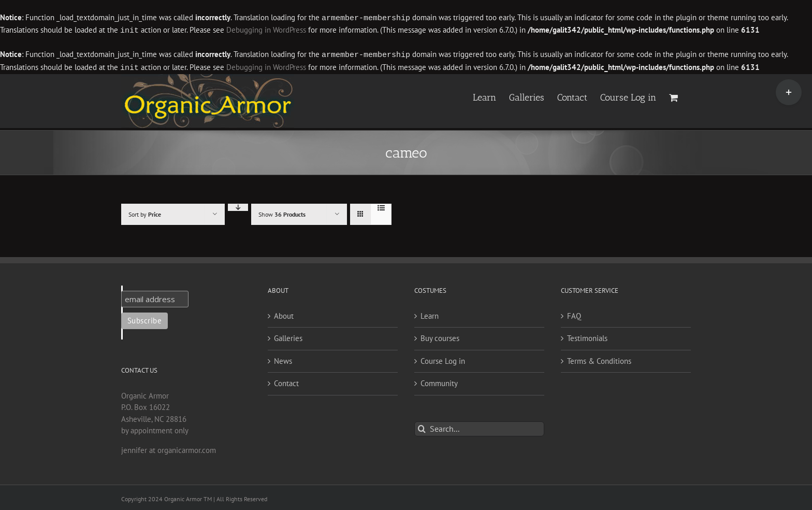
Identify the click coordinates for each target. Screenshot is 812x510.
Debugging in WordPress (266, 30)
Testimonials (587, 336)
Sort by (145, 212)
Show (282, 212)
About (284, 314)
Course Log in (443, 359)
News (283, 359)
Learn (430, 314)
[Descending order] (238, 205)
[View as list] (381, 206)
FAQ (574, 314)
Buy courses (440, 336)
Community (439, 381)
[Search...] (479, 427)
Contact (286, 381)
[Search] (422, 427)
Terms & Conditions (599, 359)
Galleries (288, 336)
